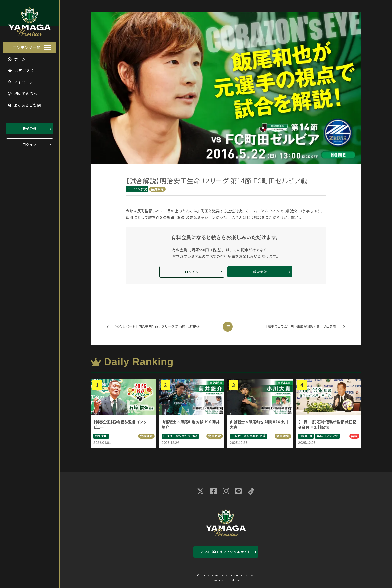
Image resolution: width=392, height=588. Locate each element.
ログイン (30, 143)
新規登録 (30, 127)
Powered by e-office (226, 580)
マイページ (18, 81)
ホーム (14, 58)
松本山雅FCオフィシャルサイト (226, 552)
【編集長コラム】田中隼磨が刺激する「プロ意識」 (305, 327)
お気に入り (18, 69)
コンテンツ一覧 (27, 46)
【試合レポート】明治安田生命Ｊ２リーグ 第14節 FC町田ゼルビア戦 (160, 327)
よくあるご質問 (22, 104)
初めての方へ (20, 92)
